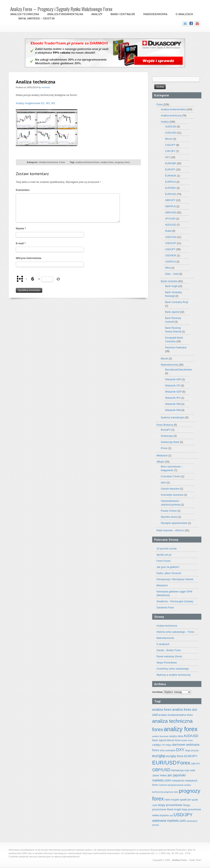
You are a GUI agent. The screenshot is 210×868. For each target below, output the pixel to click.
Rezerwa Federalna (176, 348)
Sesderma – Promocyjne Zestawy (175, 601)
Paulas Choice (169, 511)
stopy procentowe (170, 805)
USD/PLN (170, 262)
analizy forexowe (160, 736)
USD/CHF (171, 243)
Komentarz (23, 190)
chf (163, 745)
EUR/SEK (171, 188)
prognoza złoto (171, 792)
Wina (168, 268)
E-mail (21, 243)
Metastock (162, 456)
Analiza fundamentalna (65, 14)
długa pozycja (192, 750)
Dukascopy (167, 436)
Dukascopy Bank (170, 442)
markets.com (161, 780)
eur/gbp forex (175, 756)
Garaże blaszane (170, 489)
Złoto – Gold (172, 274)
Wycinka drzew (169, 517)
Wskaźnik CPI (173, 386)
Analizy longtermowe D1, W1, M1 (35, 103)
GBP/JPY (170, 200)
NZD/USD (171, 225)
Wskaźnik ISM (173, 404)
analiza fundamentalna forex (176, 715)
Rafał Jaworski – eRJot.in (37, 18)
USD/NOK (171, 256)
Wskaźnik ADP (173, 379)
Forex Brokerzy (165, 425)
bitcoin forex (174, 740)
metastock (178, 781)
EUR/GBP (171, 163)
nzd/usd (163, 785)
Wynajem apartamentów (174, 523)
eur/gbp (159, 756)
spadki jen (185, 800)
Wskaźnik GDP (173, 392)
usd (171, 815)
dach (163, 483)
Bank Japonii (172, 312)
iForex (164, 448)
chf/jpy (168, 745)
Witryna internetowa (29, 258)
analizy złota (176, 736)
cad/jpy (156, 745)
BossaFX (166, 430)
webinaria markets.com (169, 821)
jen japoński (177, 775)
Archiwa (157, 692)
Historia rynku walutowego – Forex (175, 632)
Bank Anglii (171, 286)
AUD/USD (171, 133)
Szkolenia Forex (165, 608)
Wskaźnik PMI (173, 410)
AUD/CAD (171, 127)
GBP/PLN (170, 206)
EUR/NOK (171, 176)
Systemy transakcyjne (173, 418)
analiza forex (162, 710)
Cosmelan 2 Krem (171, 476)
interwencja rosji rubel (183, 770)
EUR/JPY (170, 170)
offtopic (160, 462)
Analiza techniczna (25, 14)
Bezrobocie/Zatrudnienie (178, 370)
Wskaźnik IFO (173, 398)
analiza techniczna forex (88, 162)
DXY (168, 157)
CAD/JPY (170, 145)
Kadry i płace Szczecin (169, 573)
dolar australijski (168, 750)
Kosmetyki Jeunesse (172, 495)
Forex (62, 162)
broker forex (187, 740)
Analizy (97, 14)
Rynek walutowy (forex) (169, 656)
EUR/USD (171, 194)
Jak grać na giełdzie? (168, 567)
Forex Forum (164, 561)
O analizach (184, 14)
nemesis (46, 87)
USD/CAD (171, 237)
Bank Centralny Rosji (177, 302)
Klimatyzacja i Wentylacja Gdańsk (175, 579)
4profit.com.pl (164, 555)
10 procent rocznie (167, 549)
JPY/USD (170, 219)
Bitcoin (169, 139)
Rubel (168, 231)
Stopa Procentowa (167, 663)
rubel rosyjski (172, 800)
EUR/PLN (170, 182)
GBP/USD (171, 213)
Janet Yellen (160, 775)
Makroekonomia (155, 14)
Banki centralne (123, 14)
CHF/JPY (170, 151)
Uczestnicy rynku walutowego (173, 669)
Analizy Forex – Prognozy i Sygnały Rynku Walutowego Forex (61, 9)
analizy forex (107, 162)
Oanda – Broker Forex (169, 650)
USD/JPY (170, 249)
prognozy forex (122, 162)
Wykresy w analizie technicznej (173, 675)
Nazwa (21, 228)
